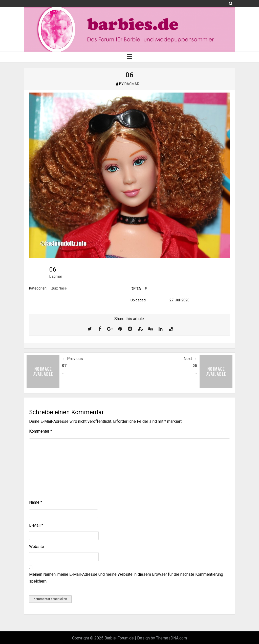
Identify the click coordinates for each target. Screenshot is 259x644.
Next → (190, 359)
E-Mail (36, 525)
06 (129, 75)
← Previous (72, 359)
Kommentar (41, 431)
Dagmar (56, 276)
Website (37, 547)
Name (36, 502)
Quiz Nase (59, 288)
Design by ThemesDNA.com (162, 638)
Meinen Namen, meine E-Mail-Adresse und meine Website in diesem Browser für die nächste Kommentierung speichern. (126, 578)
